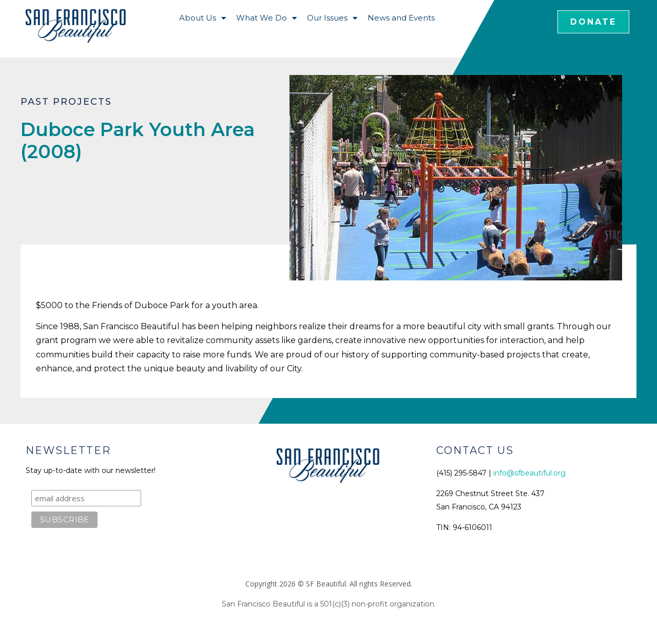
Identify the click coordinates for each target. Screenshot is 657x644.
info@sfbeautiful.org (529, 473)
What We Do (266, 18)
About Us (202, 18)
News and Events (401, 18)
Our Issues (332, 18)
